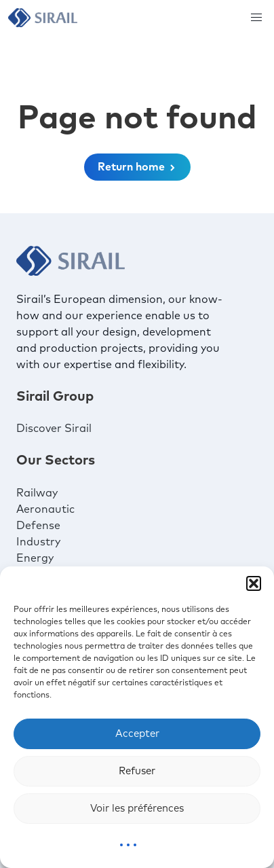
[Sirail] (43, 18)
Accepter (137, 734)
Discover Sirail (54, 429)
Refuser (137, 771)
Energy (35, 558)
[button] (254, 583)
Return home (137, 167)
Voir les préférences (137, 809)
